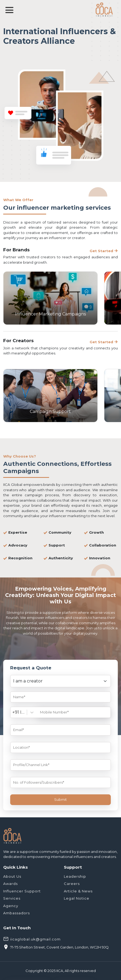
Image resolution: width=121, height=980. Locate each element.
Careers (72, 884)
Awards (10, 884)
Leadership (75, 876)
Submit (61, 799)
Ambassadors (16, 913)
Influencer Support (22, 891)
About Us (12, 876)
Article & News (78, 891)
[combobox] (13, 712)
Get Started (104, 251)
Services (12, 898)
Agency (11, 906)
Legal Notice (77, 898)
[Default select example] (61, 681)
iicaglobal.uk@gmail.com (32, 939)
